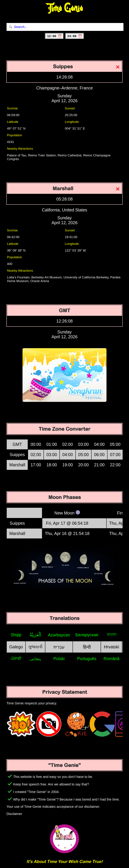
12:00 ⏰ (54, 36)
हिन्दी (87, 647)
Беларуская (87, 635)
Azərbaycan (59, 635)
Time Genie (65, 8)
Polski (59, 659)
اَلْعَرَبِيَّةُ (35, 635)
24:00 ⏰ (75, 36)
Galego (16, 647)
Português (87, 659)
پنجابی (35, 659)
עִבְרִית (59, 647)
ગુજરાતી (35, 647)
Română (111, 659)
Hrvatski (112, 647)
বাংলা (112, 634)
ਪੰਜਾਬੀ (16, 659)
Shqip (16, 635)
